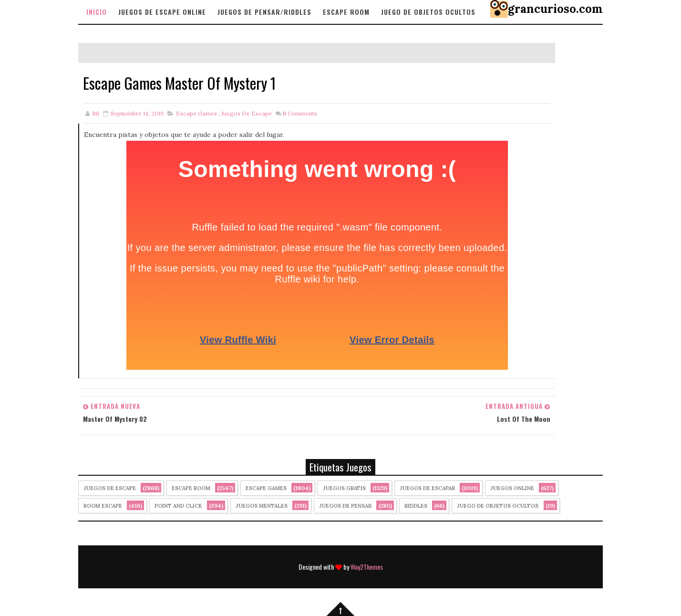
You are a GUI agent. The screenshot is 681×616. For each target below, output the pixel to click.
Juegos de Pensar (345, 506)
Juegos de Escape (247, 113)
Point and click (178, 506)
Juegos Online (512, 488)
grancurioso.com (555, 9)
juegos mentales (262, 506)
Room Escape (103, 506)
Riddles (416, 506)
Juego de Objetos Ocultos (498, 506)
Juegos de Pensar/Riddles (264, 12)
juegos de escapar (427, 488)
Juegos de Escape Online (162, 12)
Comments (300, 113)
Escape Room (346, 12)
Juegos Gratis (344, 488)
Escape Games (196, 113)
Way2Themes (367, 567)
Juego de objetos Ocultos (428, 12)
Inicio (97, 12)
